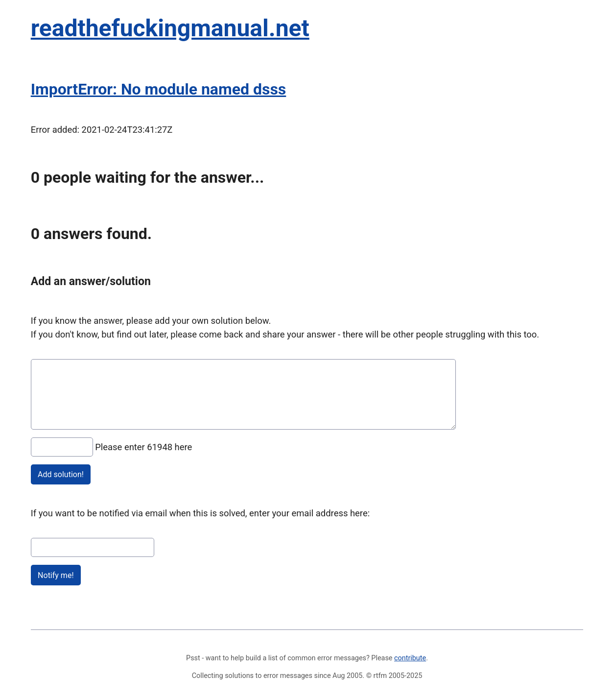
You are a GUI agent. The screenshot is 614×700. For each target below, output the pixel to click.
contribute (410, 658)
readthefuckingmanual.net (170, 28)
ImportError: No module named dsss (159, 89)
